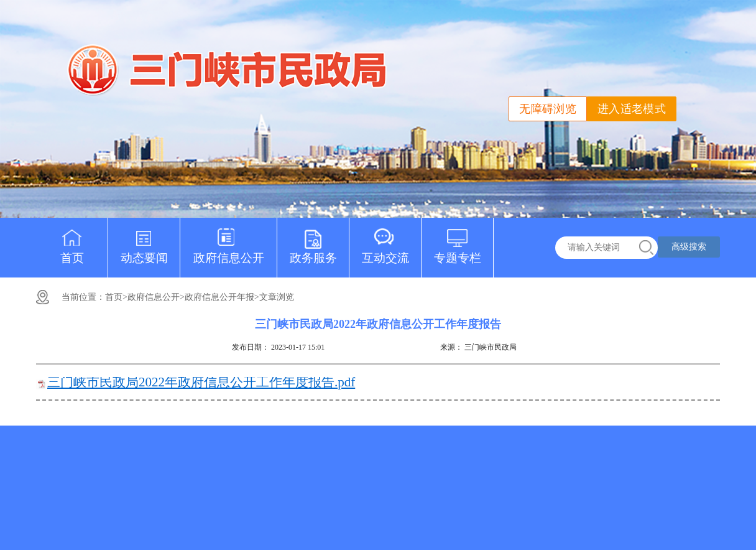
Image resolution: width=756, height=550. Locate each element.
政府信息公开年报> (222, 297)
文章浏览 (277, 297)
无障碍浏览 (548, 109)
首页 (72, 241)
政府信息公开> (156, 297)
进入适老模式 (632, 109)
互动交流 (385, 241)
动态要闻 (144, 241)
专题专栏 (458, 241)
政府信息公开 (229, 241)
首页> (116, 297)
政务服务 (313, 241)
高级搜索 (689, 247)
